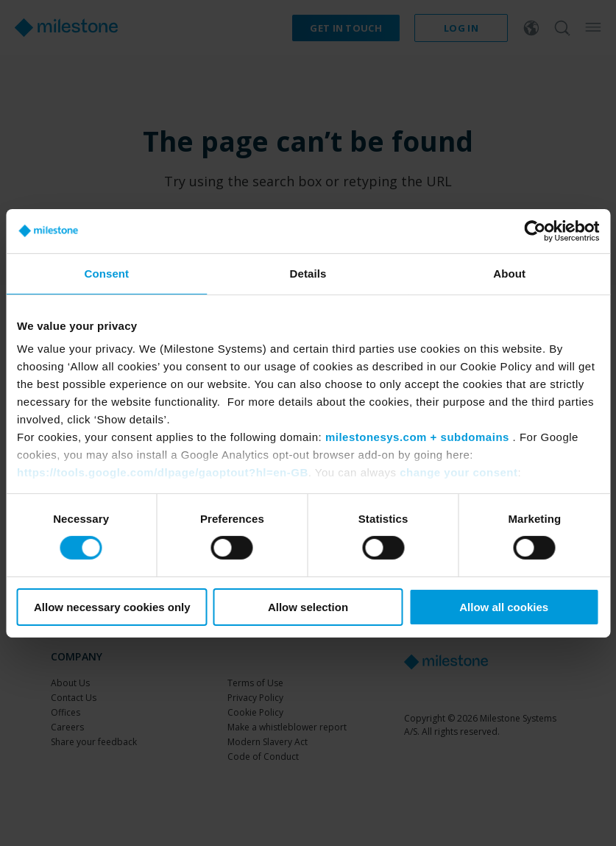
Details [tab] (308, 273)
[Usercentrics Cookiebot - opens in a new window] (535, 230)
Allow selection (308, 607)
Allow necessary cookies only (112, 607)
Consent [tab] (106, 273)
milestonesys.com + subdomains (417, 437)
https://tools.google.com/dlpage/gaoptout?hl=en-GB (163, 472)
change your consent (459, 472)
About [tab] (509, 273)
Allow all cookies (504, 607)
